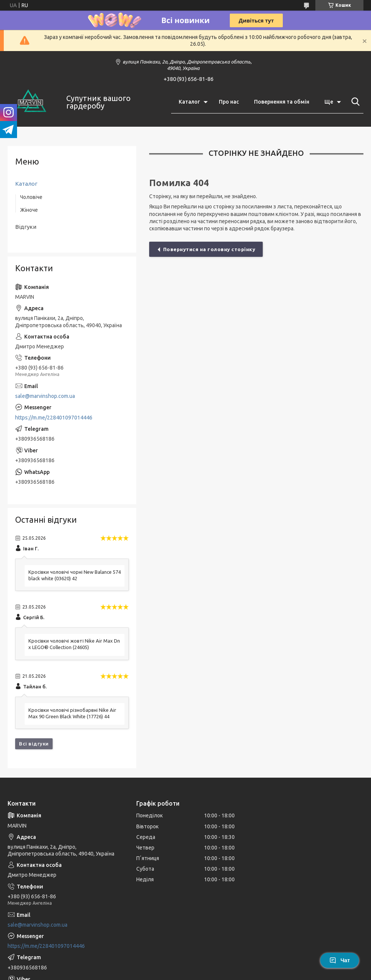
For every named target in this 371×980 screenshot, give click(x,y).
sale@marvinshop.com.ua (45, 396)
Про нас (229, 102)
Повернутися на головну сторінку (209, 249)
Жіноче (29, 210)
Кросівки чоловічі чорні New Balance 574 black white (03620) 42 (75, 575)
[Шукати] (354, 102)
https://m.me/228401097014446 (54, 418)
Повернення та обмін (282, 102)
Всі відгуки (34, 744)
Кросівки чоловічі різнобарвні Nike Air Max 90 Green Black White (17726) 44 (72, 713)
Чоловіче (31, 197)
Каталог (189, 102)
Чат (340, 960)
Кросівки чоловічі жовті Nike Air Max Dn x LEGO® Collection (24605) (74, 644)
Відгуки (26, 227)
